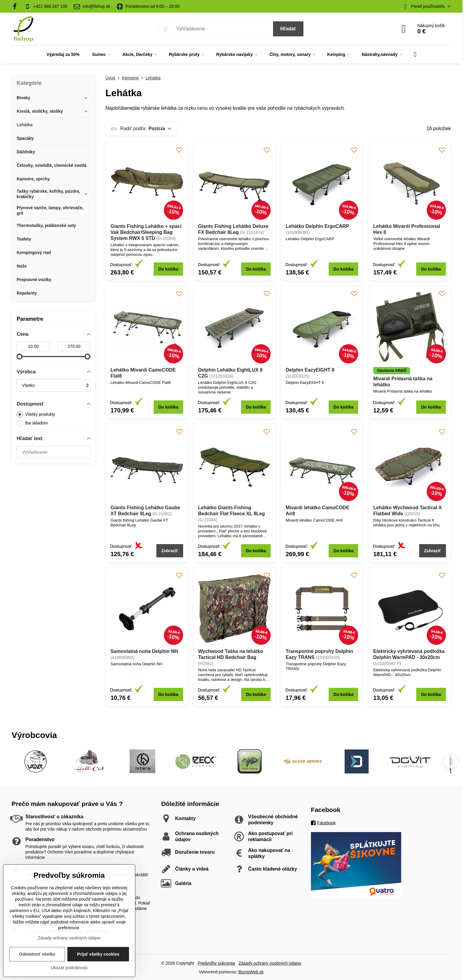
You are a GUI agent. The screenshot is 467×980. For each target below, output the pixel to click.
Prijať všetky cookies (98, 954)
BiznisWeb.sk (251, 972)
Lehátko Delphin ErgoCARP (317, 226)
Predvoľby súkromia (216, 963)
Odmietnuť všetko (37, 954)
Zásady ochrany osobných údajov (270, 963)
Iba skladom (32, 423)
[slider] (20, 357)
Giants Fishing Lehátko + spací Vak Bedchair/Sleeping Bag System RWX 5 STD (146, 232)
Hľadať (288, 29)
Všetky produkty (36, 414)
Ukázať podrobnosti (69, 968)
